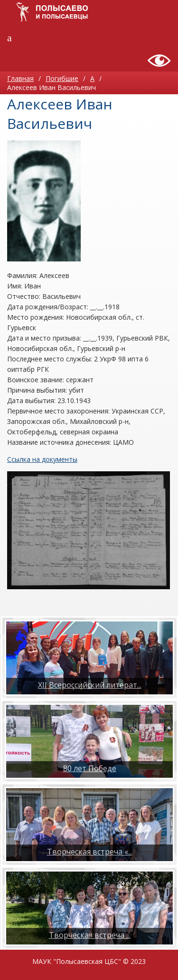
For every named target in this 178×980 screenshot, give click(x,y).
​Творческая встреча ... (90, 935)
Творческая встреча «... (90, 852)
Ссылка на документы (42, 459)
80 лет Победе (90, 768)
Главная (20, 78)
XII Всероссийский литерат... (90, 685)
